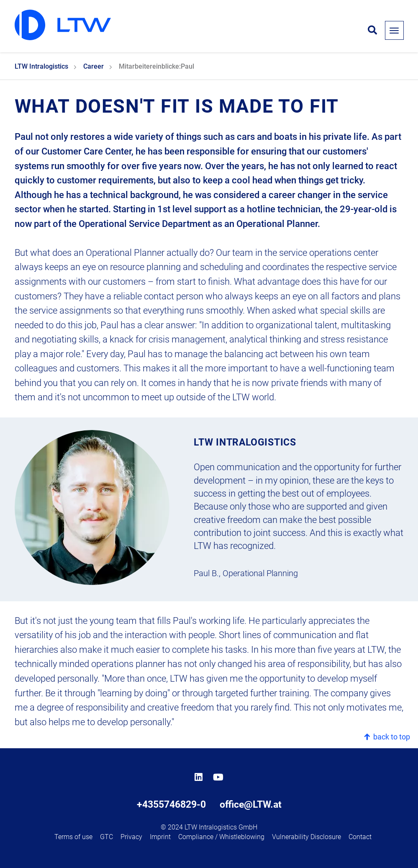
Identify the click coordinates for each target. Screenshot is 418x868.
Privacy (131, 837)
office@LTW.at (251, 804)
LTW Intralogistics (41, 66)
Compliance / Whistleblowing (221, 837)
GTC (106, 837)
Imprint (160, 837)
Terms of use (73, 837)
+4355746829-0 (171, 804)
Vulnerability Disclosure (306, 837)
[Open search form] (372, 31)
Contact (360, 837)
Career (94, 66)
